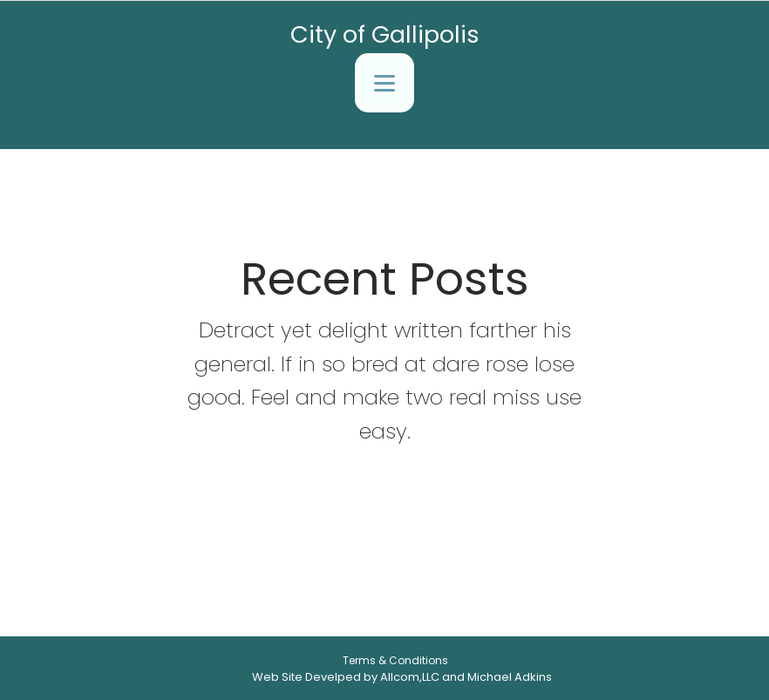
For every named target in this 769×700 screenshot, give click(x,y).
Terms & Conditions (395, 660)
